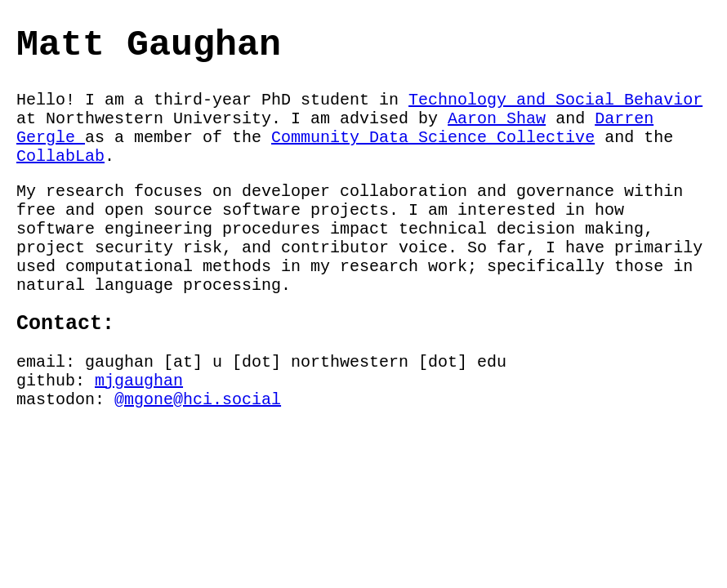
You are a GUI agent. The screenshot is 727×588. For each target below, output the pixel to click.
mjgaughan (139, 381)
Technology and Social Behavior (555, 100)
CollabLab (60, 156)
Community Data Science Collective (433, 138)
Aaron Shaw (497, 119)
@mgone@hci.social (198, 400)
